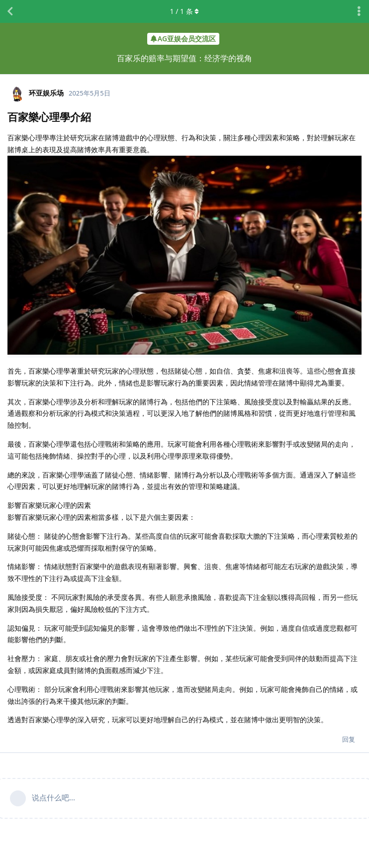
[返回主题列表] (10, 11)
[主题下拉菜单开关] (359, 11)
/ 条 (185, 11)
